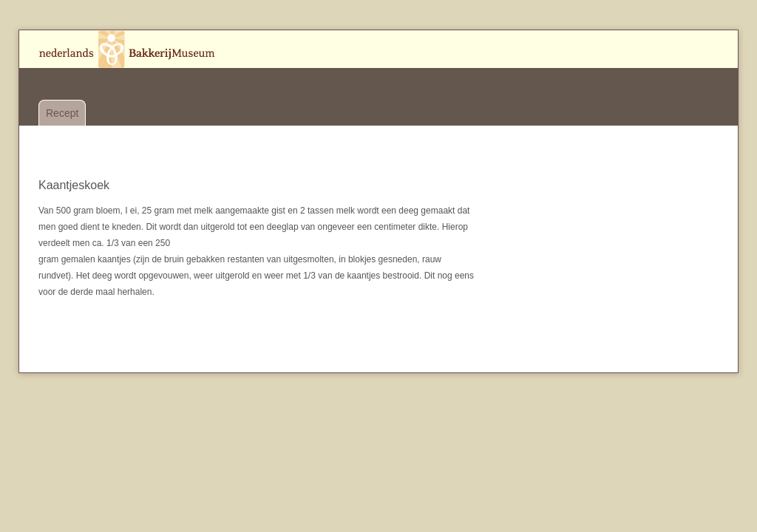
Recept (62, 113)
